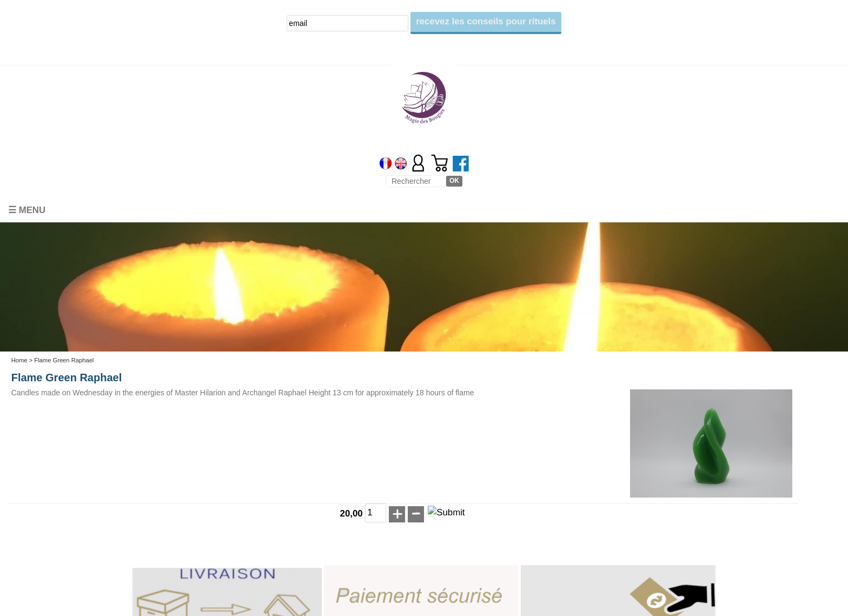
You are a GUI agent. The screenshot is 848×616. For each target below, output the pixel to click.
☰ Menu (27, 210)
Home (19, 360)
